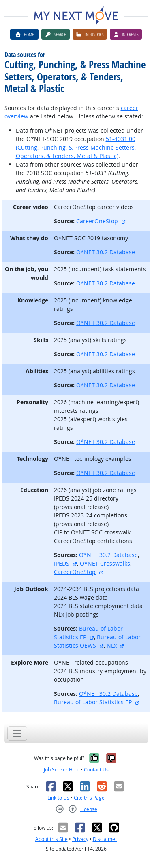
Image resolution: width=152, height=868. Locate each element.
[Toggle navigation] (17, 733)
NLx (112, 645)
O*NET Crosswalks (105, 563)
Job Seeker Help (62, 770)
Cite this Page (89, 798)
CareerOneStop (97, 221)
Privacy (80, 839)
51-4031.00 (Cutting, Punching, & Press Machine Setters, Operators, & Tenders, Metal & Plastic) (76, 147)
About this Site (51, 839)
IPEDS (62, 563)
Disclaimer (105, 839)
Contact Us (96, 770)
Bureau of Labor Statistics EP (93, 702)
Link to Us (58, 798)
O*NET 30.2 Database (106, 252)
